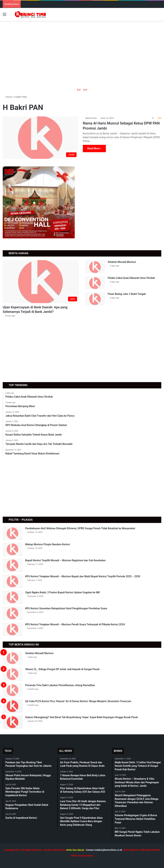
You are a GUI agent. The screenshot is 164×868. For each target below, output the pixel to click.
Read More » (94, 148)
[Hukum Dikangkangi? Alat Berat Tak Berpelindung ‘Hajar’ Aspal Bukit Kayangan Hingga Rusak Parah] (13, 722)
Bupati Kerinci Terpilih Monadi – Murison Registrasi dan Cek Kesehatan (65, 560)
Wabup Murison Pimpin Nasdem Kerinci (48, 544)
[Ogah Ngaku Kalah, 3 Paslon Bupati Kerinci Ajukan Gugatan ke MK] (13, 597)
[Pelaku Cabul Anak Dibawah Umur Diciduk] (95, 283)
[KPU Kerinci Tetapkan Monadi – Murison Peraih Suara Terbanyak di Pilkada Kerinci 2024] (13, 629)
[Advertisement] (82, 61)
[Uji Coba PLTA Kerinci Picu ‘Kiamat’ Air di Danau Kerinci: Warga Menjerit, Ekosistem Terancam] (13, 706)
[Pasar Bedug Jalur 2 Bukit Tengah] (95, 299)
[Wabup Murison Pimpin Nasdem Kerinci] (13, 549)
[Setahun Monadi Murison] (95, 267)
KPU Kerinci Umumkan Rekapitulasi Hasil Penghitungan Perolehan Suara (66, 608)
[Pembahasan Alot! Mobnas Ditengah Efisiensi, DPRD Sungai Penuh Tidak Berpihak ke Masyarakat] (13, 533)
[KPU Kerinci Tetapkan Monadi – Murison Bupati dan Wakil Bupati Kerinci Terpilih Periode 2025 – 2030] (13, 581)
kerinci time (91, 118)
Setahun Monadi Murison (122, 262)
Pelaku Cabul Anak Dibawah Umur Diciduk (131, 278)
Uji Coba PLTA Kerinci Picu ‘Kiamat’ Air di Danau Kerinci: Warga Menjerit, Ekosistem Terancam (78, 701)
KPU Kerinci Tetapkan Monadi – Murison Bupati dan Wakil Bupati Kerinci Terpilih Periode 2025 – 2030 (83, 576)
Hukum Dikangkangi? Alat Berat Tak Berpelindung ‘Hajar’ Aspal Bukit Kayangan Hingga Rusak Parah (82, 717)
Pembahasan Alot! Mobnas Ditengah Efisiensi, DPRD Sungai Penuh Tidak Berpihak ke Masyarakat (80, 528)
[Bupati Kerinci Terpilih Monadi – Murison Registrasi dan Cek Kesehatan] (13, 565)
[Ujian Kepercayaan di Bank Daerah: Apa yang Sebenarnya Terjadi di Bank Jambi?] (41, 282)
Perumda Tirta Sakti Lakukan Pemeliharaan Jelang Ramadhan (60, 685)
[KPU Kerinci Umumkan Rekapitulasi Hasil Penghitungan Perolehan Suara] (13, 613)
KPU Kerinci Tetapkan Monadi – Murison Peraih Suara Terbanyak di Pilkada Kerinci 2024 (75, 624)
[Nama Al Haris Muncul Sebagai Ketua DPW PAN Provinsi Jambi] (41, 138)
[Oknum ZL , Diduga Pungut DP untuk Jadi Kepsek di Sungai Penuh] (13, 674)
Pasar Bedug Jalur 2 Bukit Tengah (127, 294)
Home (7, 97)
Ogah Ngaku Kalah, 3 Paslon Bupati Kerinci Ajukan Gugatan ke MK (62, 592)
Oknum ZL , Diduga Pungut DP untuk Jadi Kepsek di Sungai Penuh (62, 669)
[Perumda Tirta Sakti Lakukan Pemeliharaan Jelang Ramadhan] (13, 690)
